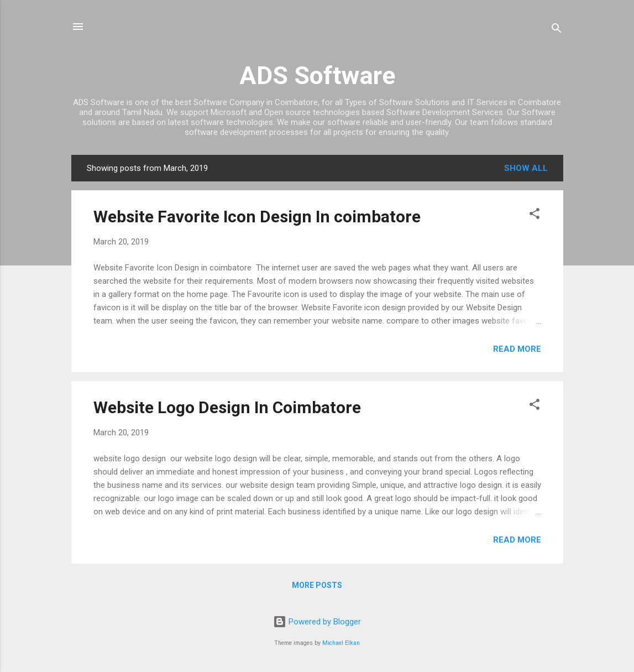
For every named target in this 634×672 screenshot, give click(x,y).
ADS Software (317, 75)
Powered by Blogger (317, 622)
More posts (317, 585)
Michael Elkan (341, 643)
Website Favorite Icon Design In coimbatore (257, 217)
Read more (517, 349)
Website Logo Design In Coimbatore (227, 407)
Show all (526, 168)
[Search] (557, 30)
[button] (535, 215)
